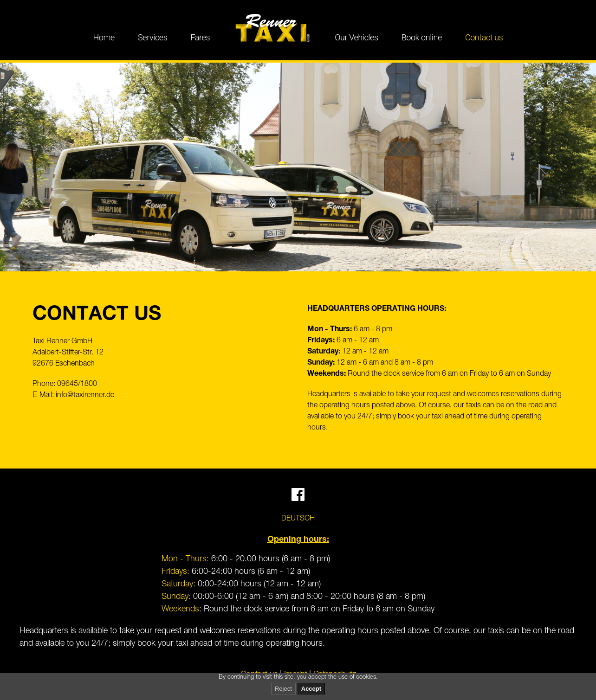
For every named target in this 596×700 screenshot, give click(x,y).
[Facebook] (298, 499)
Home (104, 37)
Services (152, 37)
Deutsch (298, 519)
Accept (311, 689)
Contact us (484, 37)
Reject (283, 689)
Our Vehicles (356, 37)
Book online (422, 37)
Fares (200, 37)
